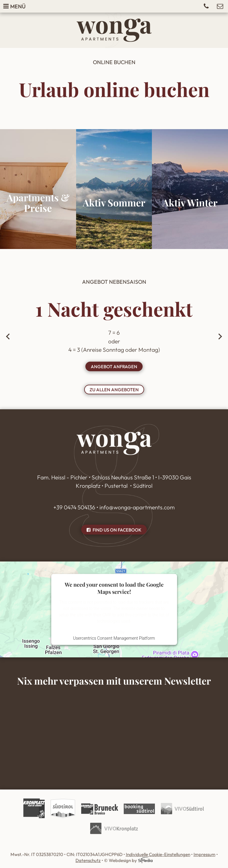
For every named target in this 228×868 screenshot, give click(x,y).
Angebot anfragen (114, 367)
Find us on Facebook (114, 530)
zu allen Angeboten (114, 390)
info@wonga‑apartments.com (137, 507)
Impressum (204, 854)
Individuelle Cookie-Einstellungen (158, 854)
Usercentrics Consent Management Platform (114, 638)
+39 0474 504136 (74, 507)
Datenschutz (88, 860)
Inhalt (114, 730)
